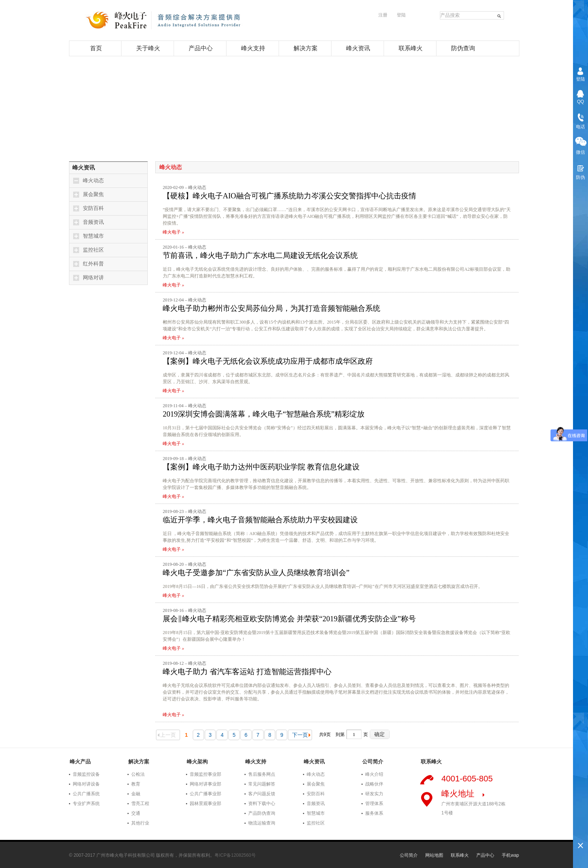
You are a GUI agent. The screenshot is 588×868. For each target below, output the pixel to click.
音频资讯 (93, 222)
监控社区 (93, 250)
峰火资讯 (358, 48)
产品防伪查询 (262, 813)
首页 (96, 48)
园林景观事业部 (205, 804)
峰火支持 (253, 48)
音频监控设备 (86, 774)
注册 (383, 15)
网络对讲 (93, 278)
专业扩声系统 (86, 804)
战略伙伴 (374, 784)
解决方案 (306, 48)
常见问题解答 (262, 784)
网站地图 (434, 855)
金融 (136, 794)
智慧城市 (93, 236)
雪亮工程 (140, 804)
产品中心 (201, 48)
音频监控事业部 (205, 774)
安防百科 (93, 208)
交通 (136, 813)
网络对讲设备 (86, 784)
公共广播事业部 (205, 794)
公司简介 (409, 855)
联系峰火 (411, 48)
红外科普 (93, 264)
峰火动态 (93, 181)
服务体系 (374, 813)
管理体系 (374, 804)
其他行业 (140, 823)
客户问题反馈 (262, 794)
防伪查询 (463, 48)
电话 (580, 127)
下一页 (301, 735)
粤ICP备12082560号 (235, 855)
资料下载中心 (262, 804)
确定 (379, 734)
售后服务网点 (262, 774)
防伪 (580, 177)
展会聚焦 (93, 194)
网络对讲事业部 (205, 784)
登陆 (401, 15)
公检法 (138, 774)
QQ (581, 102)
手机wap (510, 855)
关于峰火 (148, 48)
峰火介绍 (374, 774)
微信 (580, 152)
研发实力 (374, 794)
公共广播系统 (86, 794)
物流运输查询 (262, 823)
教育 (136, 784)
